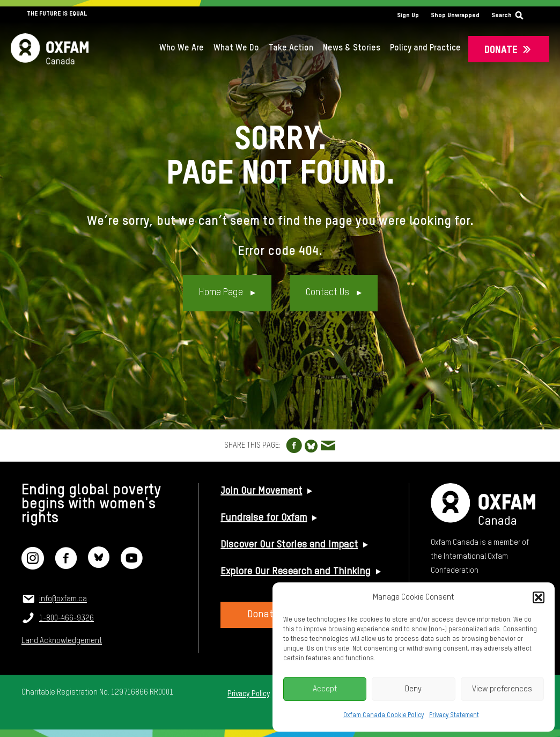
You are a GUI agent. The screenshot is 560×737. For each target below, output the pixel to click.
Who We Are (182, 48)
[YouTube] (131, 565)
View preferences (502, 689)
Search (502, 16)
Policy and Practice (425, 48)
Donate (501, 50)
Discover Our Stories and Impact (289, 545)
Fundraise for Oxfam (264, 518)
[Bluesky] (99, 565)
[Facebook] (66, 565)
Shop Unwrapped (455, 16)
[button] (539, 597)
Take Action (291, 48)
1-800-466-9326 (67, 618)
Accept (325, 689)
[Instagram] (33, 565)
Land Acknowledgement (62, 641)
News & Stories (352, 48)
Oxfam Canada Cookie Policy (384, 716)
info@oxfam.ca (63, 599)
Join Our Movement (261, 491)
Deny (413, 689)
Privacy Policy (249, 694)
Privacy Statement (454, 716)
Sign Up (408, 16)
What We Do (236, 48)
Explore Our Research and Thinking (296, 572)
